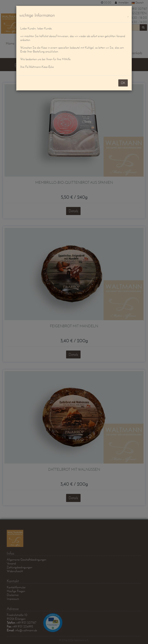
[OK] (128, 16)
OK (123, 83)
